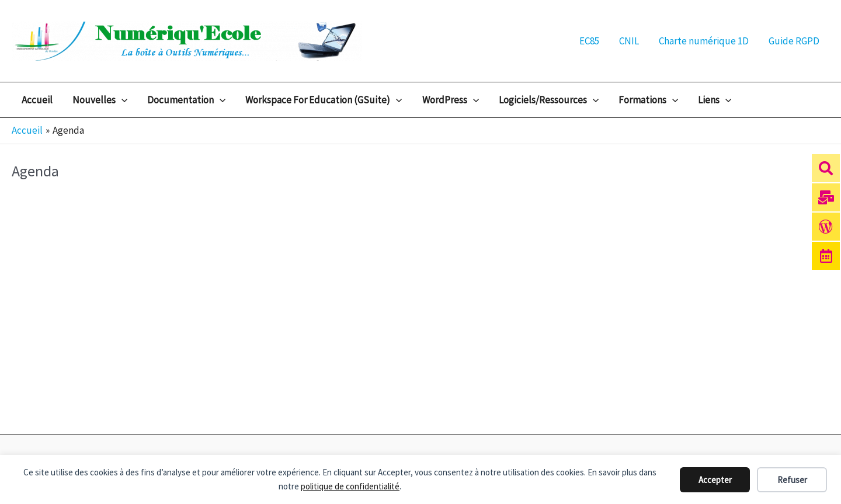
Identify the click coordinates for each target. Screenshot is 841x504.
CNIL (629, 41)
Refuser (792, 480)
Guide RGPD (794, 41)
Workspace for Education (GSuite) (324, 100)
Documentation (186, 100)
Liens (715, 100)
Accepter (715, 480)
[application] (121, 100)
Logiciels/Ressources (549, 100)
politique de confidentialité (350, 486)
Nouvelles (100, 100)
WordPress (451, 100)
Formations (648, 100)
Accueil (37, 100)
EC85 (589, 41)
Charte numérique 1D (704, 41)
